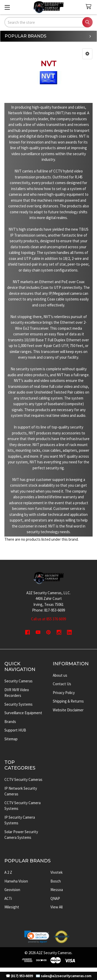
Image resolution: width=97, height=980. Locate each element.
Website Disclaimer (68, 710)
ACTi (8, 898)
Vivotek (57, 872)
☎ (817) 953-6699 (19, 976)
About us (60, 675)
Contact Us (62, 684)
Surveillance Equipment (23, 713)
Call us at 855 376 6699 (48, 619)
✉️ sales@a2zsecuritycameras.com (64, 976)
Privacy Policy (64, 693)
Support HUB (15, 730)
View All (57, 907)
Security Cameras (18, 681)
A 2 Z (8, 872)
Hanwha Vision (16, 881)
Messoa (57, 890)
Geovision (12, 890)
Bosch (56, 881)
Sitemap (11, 739)
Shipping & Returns (68, 701)
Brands (10, 722)
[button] (87, 54)
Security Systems (18, 704)
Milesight (12, 907)
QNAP (55, 898)
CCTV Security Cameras (23, 779)
